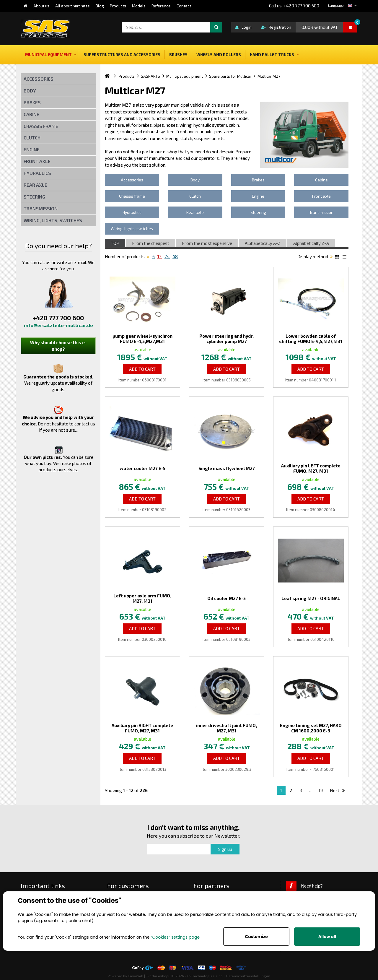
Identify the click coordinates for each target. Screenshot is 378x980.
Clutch (32, 138)
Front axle (37, 161)
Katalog (338, 258)
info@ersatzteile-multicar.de (58, 325)
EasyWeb (136, 976)
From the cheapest (151, 243)
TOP (115, 243)
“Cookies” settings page (175, 937)
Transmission (41, 208)
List (346, 258)
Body (30, 91)
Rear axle (35, 185)
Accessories (39, 79)
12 (160, 256)
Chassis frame (41, 126)
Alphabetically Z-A (311, 243)
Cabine (31, 114)
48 (175, 256)
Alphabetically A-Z (263, 243)
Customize (256, 937)
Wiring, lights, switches (53, 220)
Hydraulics (37, 173)
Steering (34, 197)
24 (167, 256)
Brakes (32, 102)
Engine (32, 149)
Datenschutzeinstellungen (248, 976)
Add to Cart (142, 369)
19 (321, 790)
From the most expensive (207, 243)
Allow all (327, 937)
